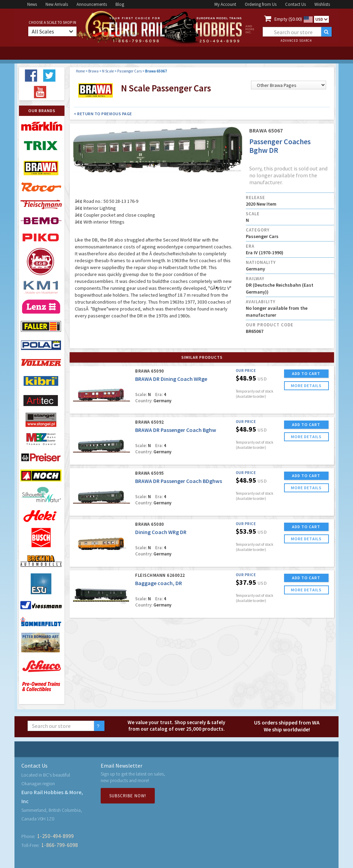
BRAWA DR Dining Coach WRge (171, 379)
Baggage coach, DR (159, 583)
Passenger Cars (129, 71)
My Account (225, 4)
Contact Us (295, 4)
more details (306, 386)
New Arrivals (57, 4)
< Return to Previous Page (103, 114)
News (32, 4)
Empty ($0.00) (288, 19)
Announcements (92, 4)
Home (80, 71)
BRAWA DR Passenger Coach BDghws (179, 481)
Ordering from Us (261, 4)
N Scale (108, 71)
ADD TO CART (306, 373)
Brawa (93, 71)
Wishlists (322, 4)
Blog (120, 4)
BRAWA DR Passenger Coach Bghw (176, 430)
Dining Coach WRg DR (161, 532)
